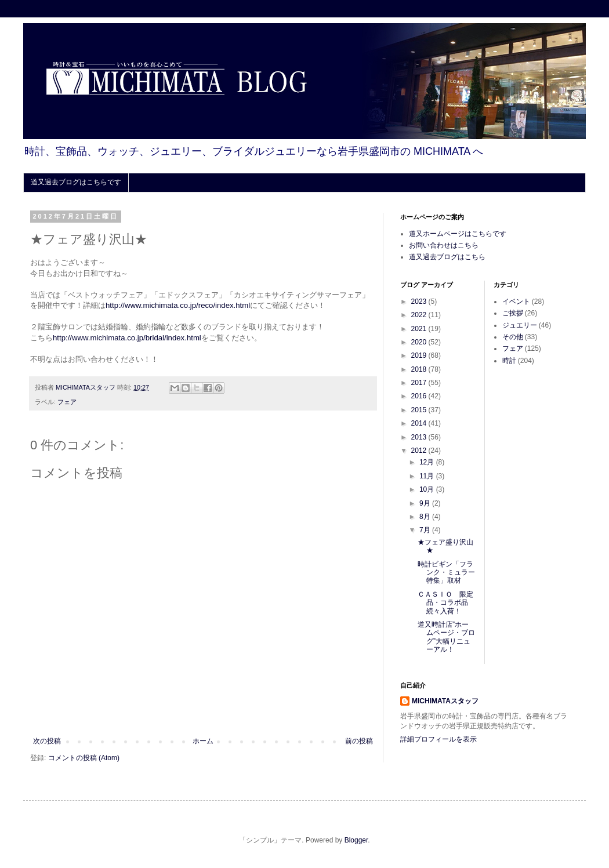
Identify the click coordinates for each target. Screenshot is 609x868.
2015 (420, 410)
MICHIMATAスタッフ (445, 701)
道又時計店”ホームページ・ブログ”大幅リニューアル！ (446, 637)
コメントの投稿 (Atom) (84, 758)
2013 (420, 437)
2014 (420, 423)
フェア (67, 402)
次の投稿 (47, 741)
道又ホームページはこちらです (458, 234)
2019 (420, 355)
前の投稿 (359, 741)
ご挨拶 (513, 313)
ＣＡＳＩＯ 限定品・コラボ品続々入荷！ (445, 603)
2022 (420, 315)
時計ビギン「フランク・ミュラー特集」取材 (446, 573)
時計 (509, 361)
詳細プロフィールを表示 (438, 739)
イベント (516, 302)
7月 (426, 530)
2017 (420, 383)
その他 (513, 337)
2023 (420, 302)
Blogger (356, 840)
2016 (420, 396)
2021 (420, 329)
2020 (420, 342)
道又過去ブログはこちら (447, 257)
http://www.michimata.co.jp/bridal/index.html (127, 338)
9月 (426, 503)
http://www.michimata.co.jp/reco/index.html (178, 305)
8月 (426, 517)
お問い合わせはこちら (444, 245)
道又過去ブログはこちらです (76, 182)
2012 (420, 451)
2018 (420, 369)
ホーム (203, 741)
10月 (428, 489)
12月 (428, 462)
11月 (428, 476)
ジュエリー (520, 325)
